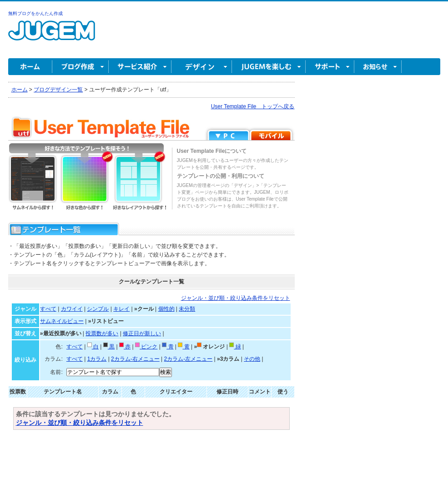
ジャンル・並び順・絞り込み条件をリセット (236, 298)
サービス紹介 (140, 67)
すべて (48, 309)
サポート (330, 67)
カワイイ (72, 309)
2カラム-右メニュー (135, 359)
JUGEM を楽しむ (269, 67)
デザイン (202, 67)
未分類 (187, 309)
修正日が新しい (142, 333)
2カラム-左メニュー (189, 359)
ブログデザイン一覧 (58, 90)
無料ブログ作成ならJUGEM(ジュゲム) (52, 36)
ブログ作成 (81, 67)
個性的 (166, 309)
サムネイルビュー (62, 321)
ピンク (146, 347)
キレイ (121, 309)
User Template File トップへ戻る (253, 106)
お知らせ (378, 67)
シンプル (98, 309)
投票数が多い (102, 333)
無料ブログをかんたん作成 (35, 13)
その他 (252, 359)
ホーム (30, 67)
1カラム (97, 359)
